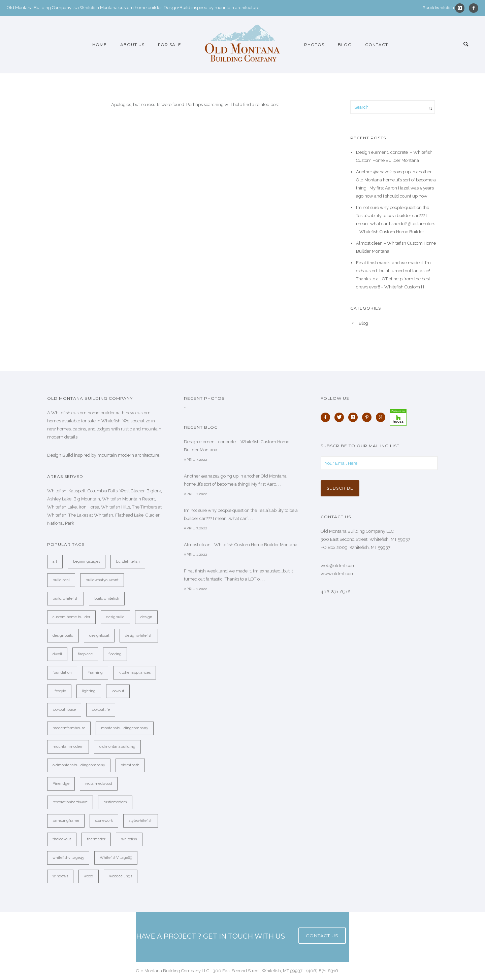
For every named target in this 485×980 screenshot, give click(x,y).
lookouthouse (64, 710)
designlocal (99, 636)
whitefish (129, 839)
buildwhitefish (107, 599)
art (55, 562)
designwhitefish (139, 636)
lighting (89, 691)
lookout (118, 691)
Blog (345, 45)
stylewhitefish (141, 821)
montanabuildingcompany (125, 728)
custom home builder (71, 617)
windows (60, 876)
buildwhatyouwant (102, 580)
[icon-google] (382, 417)
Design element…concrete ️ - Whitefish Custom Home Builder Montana (237, 446)
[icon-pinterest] (368, 417)
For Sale (170, 45)
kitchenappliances (135, 673)
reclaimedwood (99, 784)
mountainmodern (68, 747)
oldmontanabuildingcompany (79, 765)
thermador (96, 839)
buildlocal (61, 580)
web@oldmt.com (338, 566)
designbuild (63, 636)
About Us (132, 45)
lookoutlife (101, 710)
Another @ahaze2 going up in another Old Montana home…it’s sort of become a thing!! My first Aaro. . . (235, 480)
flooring (115, 654)
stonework (104, 821)
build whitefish (66, 599)
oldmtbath (130, 765)
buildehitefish (128, 562)
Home (100, 45)
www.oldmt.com (338, 574)
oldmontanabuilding (117, 747)
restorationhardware (70, 802)
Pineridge (61, 784)
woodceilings (121, 876)
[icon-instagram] (461, 8)
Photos (314, 45)
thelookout (62, 839)
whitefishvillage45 (68, 858)
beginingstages (87, 562)
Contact (377, 45)
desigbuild (115, 617)
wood (89, 876)
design (146, 617)
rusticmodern (115, 802)
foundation (62, 673)
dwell (57, 654)
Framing (95, 673)
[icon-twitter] (341, 417)
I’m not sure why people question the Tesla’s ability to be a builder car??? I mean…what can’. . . (241, 514)
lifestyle (59, 691)
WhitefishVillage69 (116, 858)
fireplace (85, 654)
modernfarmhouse (69, 728)
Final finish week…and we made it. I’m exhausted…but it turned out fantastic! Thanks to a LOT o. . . (238, 575)
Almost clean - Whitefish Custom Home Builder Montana (241, 545)
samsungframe (66, 821)
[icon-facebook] (474, 8)
